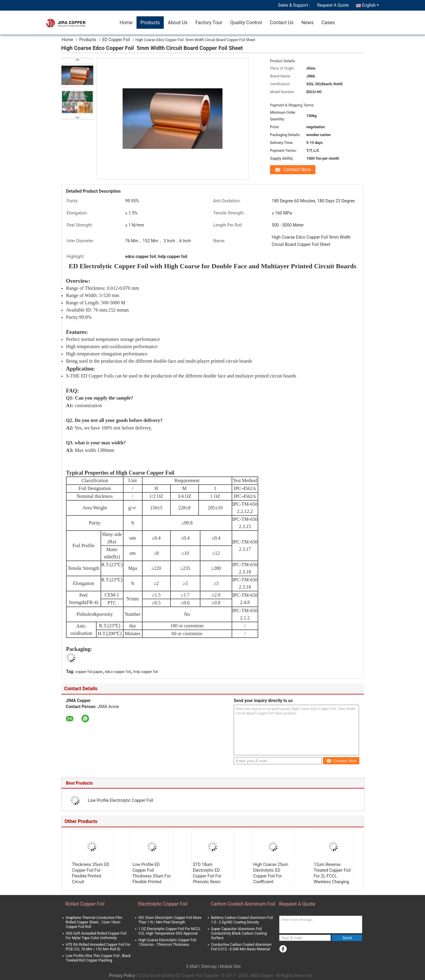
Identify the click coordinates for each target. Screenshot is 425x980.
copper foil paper (89, 672)
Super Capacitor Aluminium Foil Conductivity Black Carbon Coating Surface (239, 933)
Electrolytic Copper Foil (163, 904)
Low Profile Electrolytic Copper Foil (120, 800)
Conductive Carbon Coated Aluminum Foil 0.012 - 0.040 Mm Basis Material (241, 947)
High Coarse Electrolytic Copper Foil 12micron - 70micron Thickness (167, 942)
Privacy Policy (122, 975)
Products (150, 23)
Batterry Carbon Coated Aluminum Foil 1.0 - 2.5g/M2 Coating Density (242, 920)
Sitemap (209, 966)
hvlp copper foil (146, 672)
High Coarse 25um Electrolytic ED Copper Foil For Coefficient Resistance (271, 876)
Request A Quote (333, 5)
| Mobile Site (229, 966)
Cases (328, 23)
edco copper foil (118, 672)
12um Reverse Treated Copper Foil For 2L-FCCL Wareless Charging (332, 873)
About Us (178, 23)
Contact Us (282, 23)
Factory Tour (209, 23)
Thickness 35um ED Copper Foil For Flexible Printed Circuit (91, 873)
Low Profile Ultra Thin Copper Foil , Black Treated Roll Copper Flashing (98, 958)
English (371, 5)
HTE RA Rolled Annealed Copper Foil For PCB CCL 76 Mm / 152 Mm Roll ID (98, 947)
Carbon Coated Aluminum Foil (243, 904)
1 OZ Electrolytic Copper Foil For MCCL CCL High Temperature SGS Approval (170, 931)
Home (126, 23)
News (308, 23)
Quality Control (246, 23)
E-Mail (192, 966)
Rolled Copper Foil (85, 904)
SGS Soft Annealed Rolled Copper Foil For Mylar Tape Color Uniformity (96, 936)
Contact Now (297, 170)
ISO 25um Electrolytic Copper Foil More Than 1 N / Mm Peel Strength (170, 920)
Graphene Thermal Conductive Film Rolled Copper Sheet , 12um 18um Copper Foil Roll (94, 922)
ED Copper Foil (116, 40)
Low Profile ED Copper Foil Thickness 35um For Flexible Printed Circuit (152, 876)
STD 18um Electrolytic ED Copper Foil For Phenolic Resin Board (207, 876)
